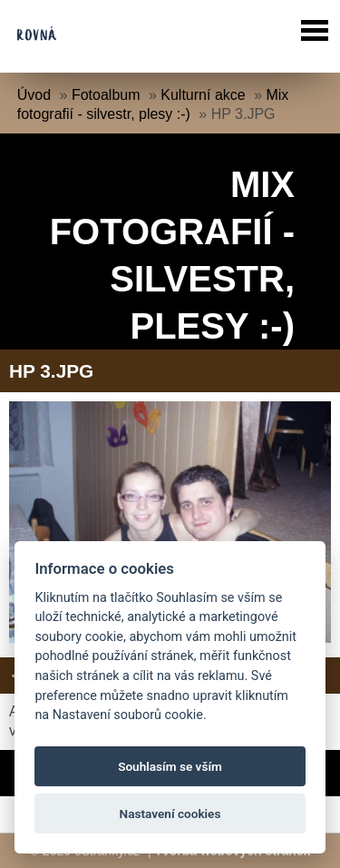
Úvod (34, 95)
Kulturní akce (203, 95)
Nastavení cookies (170, 814)
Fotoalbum (106, 95)
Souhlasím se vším (170, 766)
